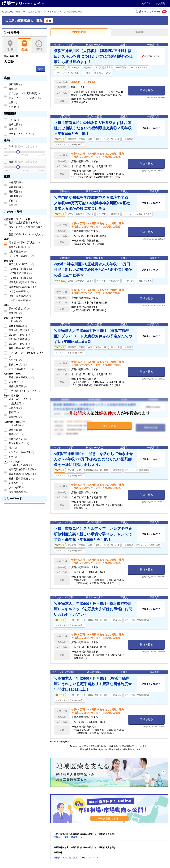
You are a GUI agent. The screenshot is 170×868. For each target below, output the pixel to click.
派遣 (12, 129)
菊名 (67, 837)
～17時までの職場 (20, 273)
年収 (22, 147)
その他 (14, 107)
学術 (12, 201)
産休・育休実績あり (21, 377)
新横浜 (74, 837)
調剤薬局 (15, 84)
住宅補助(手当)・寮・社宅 (24, 391)
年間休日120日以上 (21, 330)
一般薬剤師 (16, 182)
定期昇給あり (17, 252)
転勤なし (15, 360)
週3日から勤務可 (19, 344)
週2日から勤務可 (19, 339)
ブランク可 (16, 487)
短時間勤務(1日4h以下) (23, 282)
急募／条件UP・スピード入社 (26, 234)
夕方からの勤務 (19, 291)
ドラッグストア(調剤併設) (24, 93)
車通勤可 (15, 313)
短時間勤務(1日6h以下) (23, 287)
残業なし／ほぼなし (21, 264)
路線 (25, 46)
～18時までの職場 (20, 278)
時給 (22, 162)
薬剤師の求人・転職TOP (13, 12)
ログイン (146, 3)
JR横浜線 (51, 12)
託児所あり (16, 382)
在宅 (12, 457)
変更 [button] (41, 69)
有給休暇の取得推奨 (21, 348)
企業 (12, 102)
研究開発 (15, 191)
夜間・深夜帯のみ (20, 296)
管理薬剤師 (16, 187)
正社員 (14, 120)
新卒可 (14, 412)
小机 (82, 837)
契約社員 (15, 124)
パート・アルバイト (21, 133)
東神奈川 (58, 837)
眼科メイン (16, 434)
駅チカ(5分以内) (19, 308)
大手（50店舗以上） (21, 369)
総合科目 (15, 430)
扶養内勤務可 (17, 492)
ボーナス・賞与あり (21, 256)
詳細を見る (146, 90)
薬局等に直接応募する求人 (25, 223)
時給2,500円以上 (19, 247)
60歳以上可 (16, 403)
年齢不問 (15, 408)
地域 (10, 46)
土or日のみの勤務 (20, 300)
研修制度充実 (17, 386)
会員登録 (161, 3)
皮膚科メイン (17, 439)
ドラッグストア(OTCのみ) (24, 98)
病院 (12, 89)
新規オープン (17, 365)
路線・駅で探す (36, 12)
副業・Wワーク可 (20, 399)
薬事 (12, 205)
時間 (39, 46)
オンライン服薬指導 (21, 452)
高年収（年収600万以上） (24, 243)
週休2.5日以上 (18, 326)
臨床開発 (15, 196)
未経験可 (15, 417)
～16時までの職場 (20, 269)
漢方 (12, 448)
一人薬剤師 (16, 425)
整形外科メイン (19, 443)
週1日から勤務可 (19, 335)
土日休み (15, 321)
